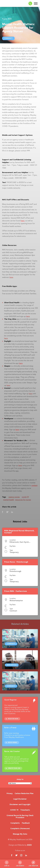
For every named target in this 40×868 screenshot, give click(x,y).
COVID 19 (14, 810)
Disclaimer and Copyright (20, 805)
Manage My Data (20, 834)
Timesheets (25, 810)
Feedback (26, 823)
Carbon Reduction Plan (24, 794)
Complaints (15, 823)
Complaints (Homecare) (20, 829)
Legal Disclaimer (20, 799)
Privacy (10, 794)
